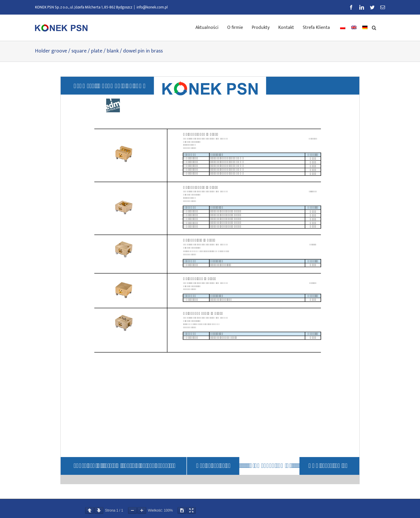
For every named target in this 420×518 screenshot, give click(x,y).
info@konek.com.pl (152, 7)
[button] (374, 27)
